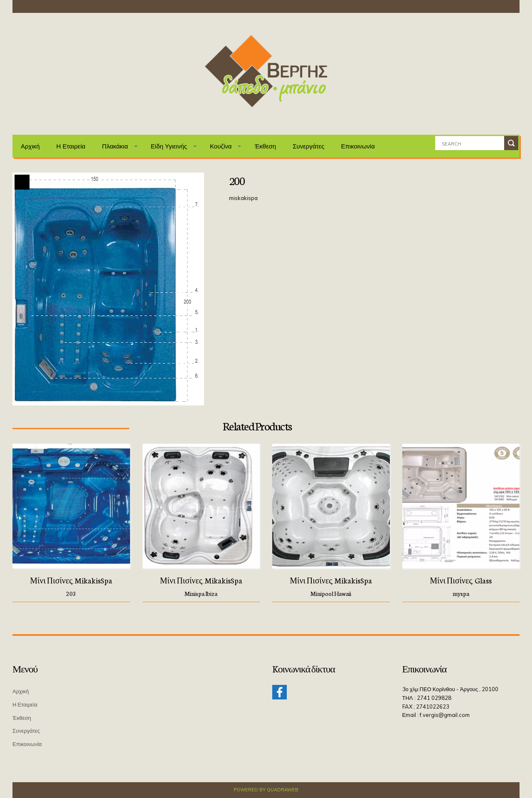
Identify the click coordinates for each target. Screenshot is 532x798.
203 (71, 593)
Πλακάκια (115, 146)
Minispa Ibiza (201, 593)
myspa (461, 593)
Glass (483, 580)
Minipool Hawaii (331, 593)
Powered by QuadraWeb (266, 790)
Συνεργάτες (308, 146)
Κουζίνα (221, 146)
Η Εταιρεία (71, 146)
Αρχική (30, 146)
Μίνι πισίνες (51, 580)
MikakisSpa (94, 580)
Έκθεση (265, 146)
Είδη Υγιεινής (169, 146)
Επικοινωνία (358, 146)
